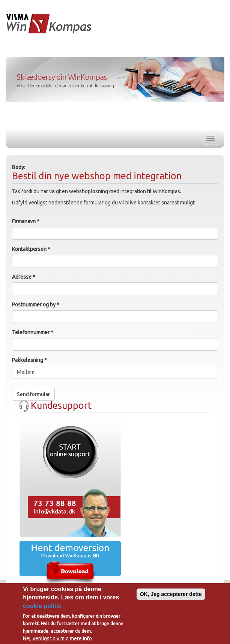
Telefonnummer (33, 332)
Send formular (33, 394)
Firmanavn (26, 221)
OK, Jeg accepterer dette (171, 594)
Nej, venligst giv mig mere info (57, 639)
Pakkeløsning (29, 360)
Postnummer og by (36, 305)
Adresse (24, 277)
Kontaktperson (31, 249)
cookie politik (42, 606)
